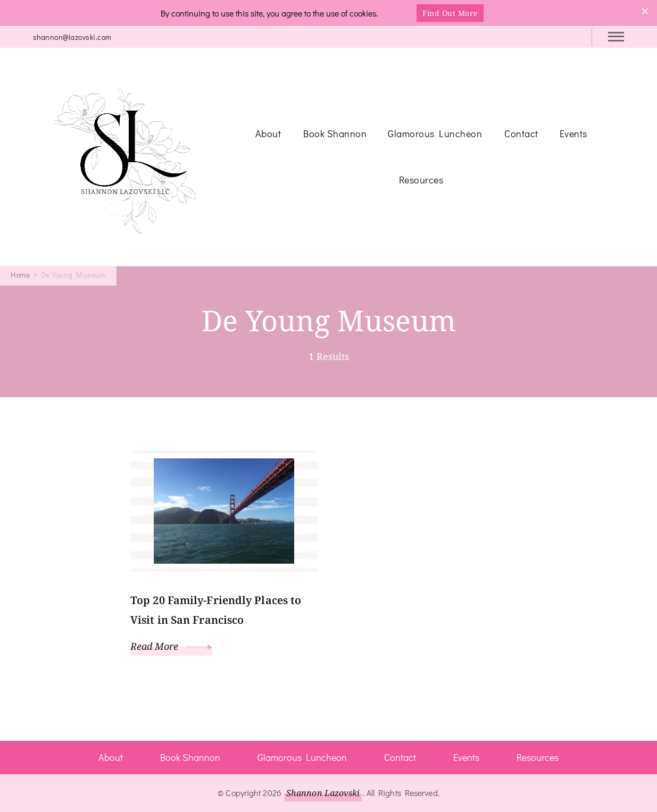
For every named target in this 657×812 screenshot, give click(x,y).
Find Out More (450, 13)
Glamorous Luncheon (435, 133)
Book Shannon (335, 133)
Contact (521, 133)
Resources (421, 180)
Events (573, 133)
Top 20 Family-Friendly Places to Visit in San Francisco (216, 610)
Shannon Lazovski (323, 793)
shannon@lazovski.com (72, 37)
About (268, 133)
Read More (171, 646)
